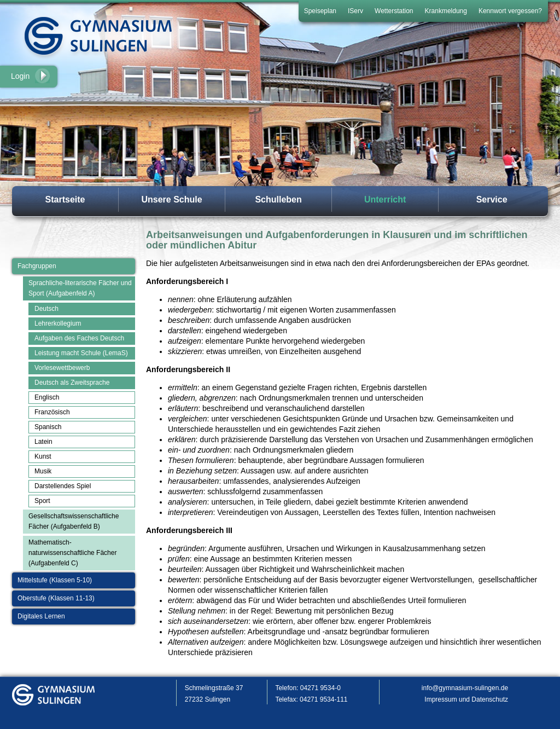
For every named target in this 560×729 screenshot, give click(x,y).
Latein (43, 442)
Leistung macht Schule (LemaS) (81, 353)
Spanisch (48, 427)
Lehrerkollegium (58, 323)
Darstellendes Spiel (63, 486)
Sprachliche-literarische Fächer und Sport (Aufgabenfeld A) (80, 288)
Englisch (47, 397)
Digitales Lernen (41, 616)
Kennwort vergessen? (510, 11)
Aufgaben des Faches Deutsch (79, 338)
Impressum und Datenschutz (466, 699)
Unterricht (385, 199)
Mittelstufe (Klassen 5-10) (55, 580)
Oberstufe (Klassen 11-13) (56, 598)
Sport (42, 501)
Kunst (43, 456)
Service (492, 199)
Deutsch (46, 309)
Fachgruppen (37, 266)
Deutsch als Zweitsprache (72, 383)
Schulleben (278, 199)
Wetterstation (394, 11)
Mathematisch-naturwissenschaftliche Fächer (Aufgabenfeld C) (72, 553)
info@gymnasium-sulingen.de (465, 688)
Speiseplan (320, 11)
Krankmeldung (446, 11)
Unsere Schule (171, 199)
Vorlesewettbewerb (62, 368)
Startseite (65, 199)
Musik (43, 471)
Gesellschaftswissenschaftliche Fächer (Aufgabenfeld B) (74, 521)
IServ (355, 11)
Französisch (52, 412)
